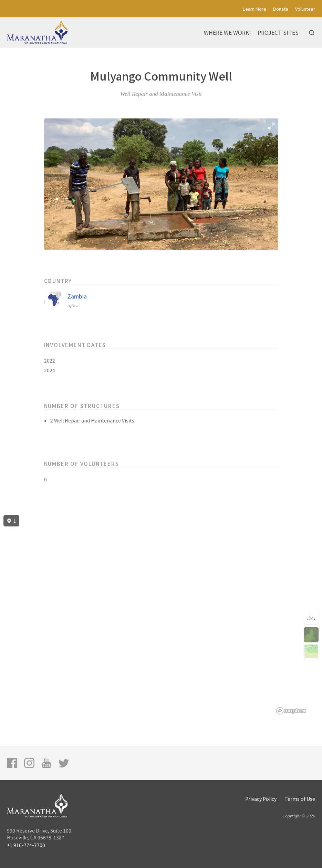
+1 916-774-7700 (26, 845)
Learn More (255, 9)
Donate (281, 9)
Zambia (77, 296)
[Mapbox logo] (291, 711)
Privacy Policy (261, 799)
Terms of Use (300, 799)
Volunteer (305, 9)
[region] (161, 615)
